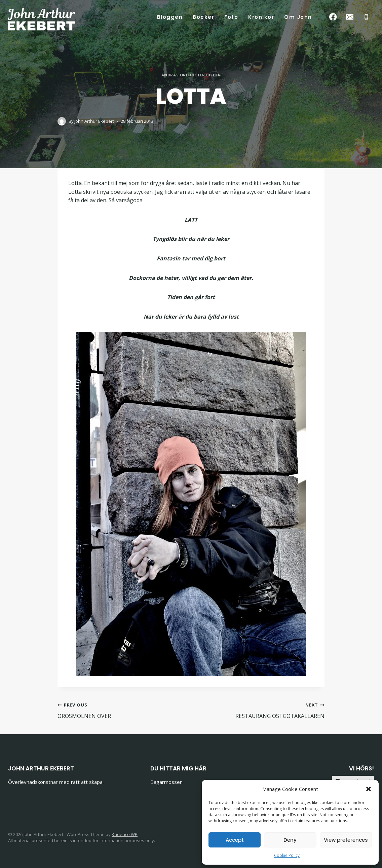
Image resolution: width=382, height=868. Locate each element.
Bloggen (170, 17)
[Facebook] (333, 17)
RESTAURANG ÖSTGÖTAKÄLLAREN (260, 710)
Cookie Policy (287, 855)
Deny (290, 840)
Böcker (203, 17)
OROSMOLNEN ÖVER (122, 710)
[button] (369, 789)
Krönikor (261, 17)
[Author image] (62, 121)
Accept (235, 840)
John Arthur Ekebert (94, 121)
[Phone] (366, 17)
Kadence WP (125, 834)
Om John (298, 17)
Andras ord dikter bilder (191, 75)
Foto (231, 17)
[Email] (350, 17)
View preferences (346, 840)
